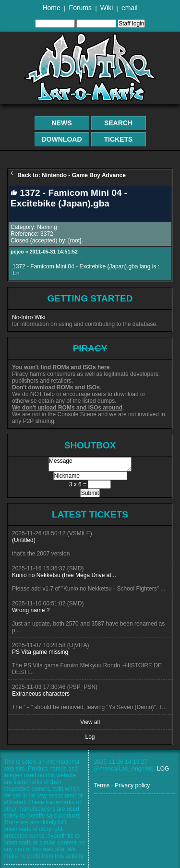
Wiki (107, 8)
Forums (80, 8)
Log (90, 737)
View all (90, 722)
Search (118, 123)
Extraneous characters (41, 694)
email (129, 8)
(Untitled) (24, 540)
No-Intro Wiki (29, 317)
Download (62, 139)
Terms (102, 785)
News (62, 123)
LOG (163, 769)
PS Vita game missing (40, 652)
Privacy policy (132, 785)
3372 (47, 234)
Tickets (119, 139)
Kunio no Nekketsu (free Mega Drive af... (64, 575)
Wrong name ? (31, 610)
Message (90, 464)
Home (51, 8)
